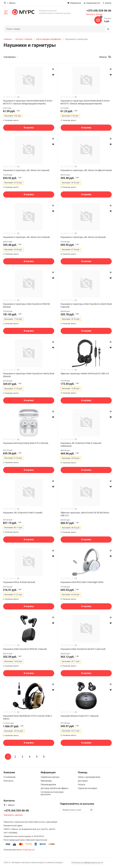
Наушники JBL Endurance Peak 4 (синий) (23, 513)
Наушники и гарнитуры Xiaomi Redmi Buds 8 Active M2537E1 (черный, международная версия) (28, 102)
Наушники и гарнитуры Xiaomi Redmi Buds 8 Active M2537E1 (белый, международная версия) (85, 102)
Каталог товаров (24, 39)
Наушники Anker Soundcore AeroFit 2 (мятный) (83, 649)
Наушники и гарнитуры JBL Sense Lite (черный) (26, 170)
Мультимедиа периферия (49, 39)
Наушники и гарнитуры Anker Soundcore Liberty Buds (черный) (86, 305)
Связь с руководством (89, 777)
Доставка (83, 781)
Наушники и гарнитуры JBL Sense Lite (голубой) (26, 237)
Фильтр (103, 57)
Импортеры (46, 781)
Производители (48, 785)
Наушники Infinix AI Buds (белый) (19, 582)
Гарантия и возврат (88, 788)
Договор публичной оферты (55, 788)
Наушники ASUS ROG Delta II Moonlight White (82, 582)
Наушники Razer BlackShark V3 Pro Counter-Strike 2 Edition (28, 717)
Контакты (9, 781)
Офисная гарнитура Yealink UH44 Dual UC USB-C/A (85, 374)
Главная (8, 39)
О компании (10, 777)
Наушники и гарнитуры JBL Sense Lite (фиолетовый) (86, 170)
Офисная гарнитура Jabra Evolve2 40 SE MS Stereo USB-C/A (85, 514)
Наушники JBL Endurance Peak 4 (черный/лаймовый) (81, 444)
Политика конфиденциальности (87, 862)
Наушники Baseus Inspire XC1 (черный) (80, 716)
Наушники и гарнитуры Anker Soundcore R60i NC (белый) (27, 305)
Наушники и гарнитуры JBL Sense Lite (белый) (83, 237)
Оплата (82, 785)
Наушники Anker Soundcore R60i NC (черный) (25, 649)
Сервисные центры (50, 777)
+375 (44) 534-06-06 (99, 11)
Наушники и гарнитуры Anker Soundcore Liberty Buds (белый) (29, 375)
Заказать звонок (94, 14)
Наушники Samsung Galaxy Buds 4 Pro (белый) (26, 443)
